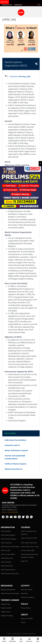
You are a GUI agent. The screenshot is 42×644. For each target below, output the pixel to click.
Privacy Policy (26, 608)
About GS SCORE (27, 619)
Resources (29, 640)
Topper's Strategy (7, 616)
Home (21, 640)
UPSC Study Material (8, 570)
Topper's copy (6, 604)
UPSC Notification (7, 566)
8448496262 (18, 5)
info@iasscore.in (7, 5)
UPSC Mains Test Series (29, 543)
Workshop (25, 593)
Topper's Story (6, 612)
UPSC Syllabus (6, 531)
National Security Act (13, 469)
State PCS (24, 561)
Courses (4, 640)
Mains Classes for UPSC (29, 538)
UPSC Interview (6, 543)
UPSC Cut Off (5, 550)
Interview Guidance (28, 597)
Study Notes (13, 640)
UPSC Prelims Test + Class (30, 547)
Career (23, 622)
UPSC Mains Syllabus (8, 535)
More (38, 640)
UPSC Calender (6, 562)
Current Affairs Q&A (28, 550)
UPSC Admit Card (7, 558)
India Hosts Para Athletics (15, 440)
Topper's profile (6, 608)
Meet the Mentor (27, 590)
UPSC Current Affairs (8, 554)
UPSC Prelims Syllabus (9, 539)
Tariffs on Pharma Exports (16, 464)
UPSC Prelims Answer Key (10, 573)
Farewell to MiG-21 (12, 445)
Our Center (8, 503)
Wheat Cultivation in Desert (16, 451)
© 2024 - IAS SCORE (13, 634)
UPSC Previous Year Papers (10, 547)
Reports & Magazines (8, 590)
